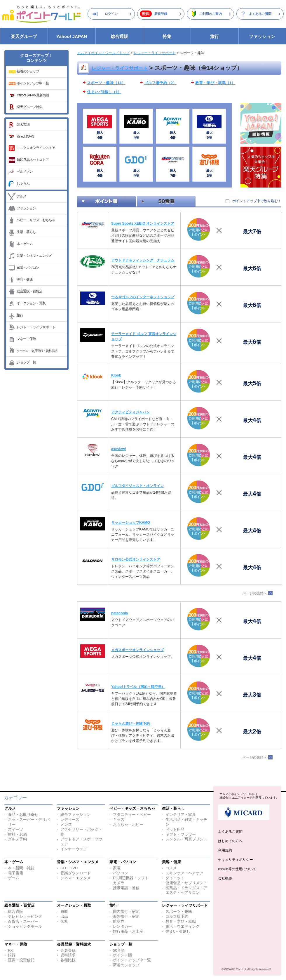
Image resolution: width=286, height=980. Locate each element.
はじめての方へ (230, 841)
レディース (70, 819)
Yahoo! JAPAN (72, 36)
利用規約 (225, 850)
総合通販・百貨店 (29, 291)
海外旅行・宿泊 (126, 916)
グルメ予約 (17, 839)
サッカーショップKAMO (131, 523)
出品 (64, 916)
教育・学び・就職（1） (215, 83)
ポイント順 (122, 955)
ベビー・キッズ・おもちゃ (36, 220)
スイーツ (15, 829)
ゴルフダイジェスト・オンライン (137, 486)
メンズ (66, 824)
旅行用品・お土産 (128, 931)
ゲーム (14, 878)
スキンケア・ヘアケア (184, 873)
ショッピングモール (25, 926)
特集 (167, 36)
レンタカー (122, 926)
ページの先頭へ (255, 593)
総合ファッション (76, 815)
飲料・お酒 (17, 834)
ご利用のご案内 (211, 14)
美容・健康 (25, 280)
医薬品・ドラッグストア (186, 888)
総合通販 (119, 36)
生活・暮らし (26, 232)
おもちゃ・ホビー (128, 824)
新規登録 (161, 14)
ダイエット (175, 878)
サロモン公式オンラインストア (136, 559)
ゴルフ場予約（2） (160, 83)
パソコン (121, 873)
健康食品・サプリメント (186, 883)
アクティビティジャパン (130, 412)
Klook (116, 375)
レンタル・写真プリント (186, 839)
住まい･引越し (178, 931)
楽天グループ (24, 36)
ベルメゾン (25, 171)
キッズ (119, 819)
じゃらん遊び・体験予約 (130, 724)
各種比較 (68, 960)
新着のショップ (28, 71)
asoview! (119, 449)
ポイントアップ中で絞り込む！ (257, 201)
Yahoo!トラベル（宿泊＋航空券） (138, 687)
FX (10, 950)
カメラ (119, 883)
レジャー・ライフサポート (36, 327)
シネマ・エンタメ (76, 878)
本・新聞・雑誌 (21, 868)
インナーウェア (74, 849)
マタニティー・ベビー (132, 815)
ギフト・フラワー (181, 834)
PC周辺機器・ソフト (131, 878)
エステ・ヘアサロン (183, 893)
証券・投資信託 (21, 960)
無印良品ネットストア (33, 160)
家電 (117, 868)
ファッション (262, 36)
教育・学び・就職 (181, 921)
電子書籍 (15, 873)
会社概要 (225, 878)
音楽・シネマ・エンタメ (34, 256)
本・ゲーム (25, 244)
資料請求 (68, 955)
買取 (64, 912)
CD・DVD (69, 868)
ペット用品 (175, 829)
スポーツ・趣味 (179, 912)
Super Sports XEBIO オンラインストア (143, 223)
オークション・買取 (31, 303)
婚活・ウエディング (183, 926)
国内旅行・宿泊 (126, 912)
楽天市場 (23, 124)
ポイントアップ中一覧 (33, 83)
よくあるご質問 (260, 14)
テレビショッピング (25, 916)
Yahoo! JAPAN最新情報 (33, 95)
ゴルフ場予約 (177, 916)
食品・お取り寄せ (23, 815)
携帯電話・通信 (126, 888)
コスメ (171, 868)
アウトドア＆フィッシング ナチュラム (143, 260)
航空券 (119, 921)
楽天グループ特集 (29, 107)
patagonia (120, 613)
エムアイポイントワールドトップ (103, 53)
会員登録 (68, 950)
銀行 (12, 955)
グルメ (21, 196)
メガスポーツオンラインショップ (137, 650)
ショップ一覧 (26, 362)
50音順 (119, 950)
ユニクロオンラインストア (36, 148)
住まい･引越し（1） (104, 92)
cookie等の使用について (237, 869)
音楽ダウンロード (76, 873)
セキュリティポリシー (236, 860)
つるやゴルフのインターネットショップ (143, 297)
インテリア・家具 (181, 815)
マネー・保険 (26, 339)
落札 (64, 921)
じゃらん (23, 183)
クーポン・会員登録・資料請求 (37, 351)
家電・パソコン (28, 268)
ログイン (111, 14)
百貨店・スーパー (23, 921)
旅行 (214, 36)
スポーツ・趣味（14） (106, 83)
